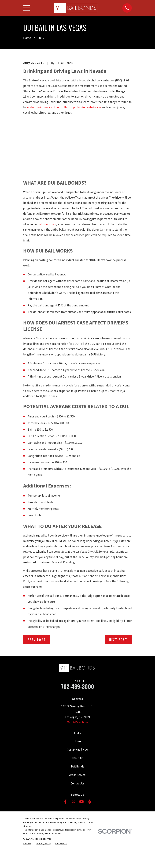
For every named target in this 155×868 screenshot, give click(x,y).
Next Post (118, 640)
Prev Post (37, 640)
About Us (78, 758)
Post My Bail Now (78, 750)
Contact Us (78, 783)
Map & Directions (77, 722)
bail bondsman (47, 224)
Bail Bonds (78, 766)
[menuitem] (28, 843)
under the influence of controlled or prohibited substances (64, 107)
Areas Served (77, 775)
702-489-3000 (78, 686)
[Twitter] (73, 802)
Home (77, 741)
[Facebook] (65, 802)
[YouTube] (82, 802)
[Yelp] (90, 802)
